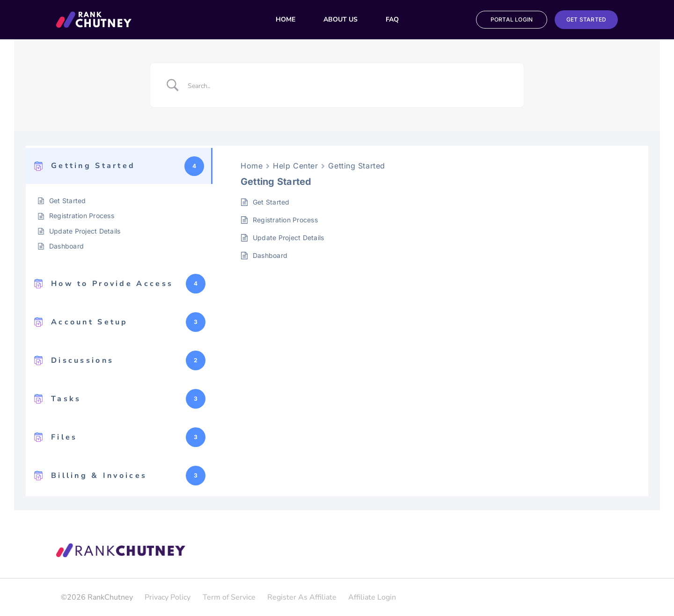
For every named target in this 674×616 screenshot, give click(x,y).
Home (252, 166)
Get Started (68, 201)
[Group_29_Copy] (94, 15)
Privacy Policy (168, 597)
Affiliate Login (372, 597)
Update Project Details (85, 231)
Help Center (295, 166)
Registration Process (82, 216)
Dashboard (66, 246)
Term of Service (229, 597)
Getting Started (356, 166)
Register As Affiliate (302, 597)
